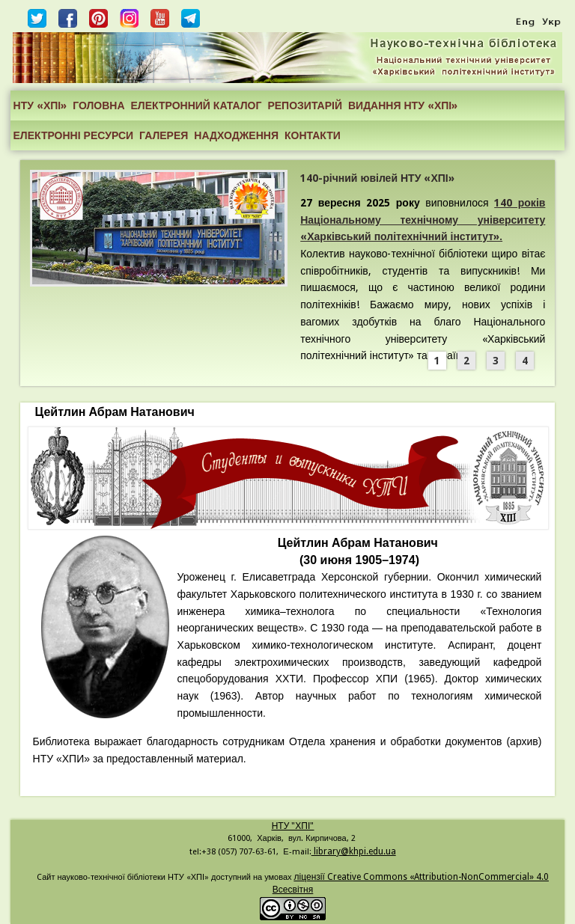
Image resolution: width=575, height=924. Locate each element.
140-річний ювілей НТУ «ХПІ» (377, 178)
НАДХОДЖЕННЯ (236, 135)
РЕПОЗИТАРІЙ (305, 105)
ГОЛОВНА (98, 105)
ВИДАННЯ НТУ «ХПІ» (403, 105)
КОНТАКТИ (313, 135)
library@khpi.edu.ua (354, 851)
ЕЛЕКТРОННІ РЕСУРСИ (74, 135)
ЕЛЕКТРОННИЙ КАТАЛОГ (197, 105)
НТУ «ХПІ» (40, 105)
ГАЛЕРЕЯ (164, 135)
